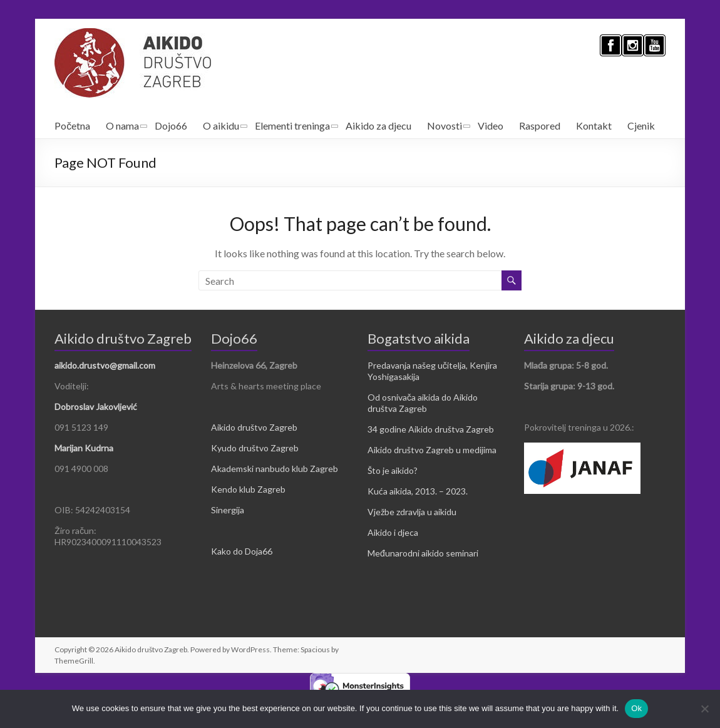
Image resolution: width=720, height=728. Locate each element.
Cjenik (641, 126)
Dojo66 (171, 126)
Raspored (540, 126)
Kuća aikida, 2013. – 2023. (418, 491)
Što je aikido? (393, 470)
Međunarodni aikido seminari (423, 553)
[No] (704, 709)
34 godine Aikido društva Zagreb (431, 429)
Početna (72, 126)
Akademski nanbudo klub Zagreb (275, 469)
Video (491, 126)
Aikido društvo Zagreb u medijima (432, 450)
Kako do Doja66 (242, 551)
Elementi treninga (292, 126)
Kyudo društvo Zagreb (255, 448)
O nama (122, 126)
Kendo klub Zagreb (248, 489)
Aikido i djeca (393, 532)
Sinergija (228, 510)
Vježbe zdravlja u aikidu (412, 512)
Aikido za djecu (378, 126)
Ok (636, 708)
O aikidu (221, 126)
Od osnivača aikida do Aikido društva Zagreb (423, 403)
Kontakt (594, 126)
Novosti (445, 126)
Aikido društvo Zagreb (254, 427)
